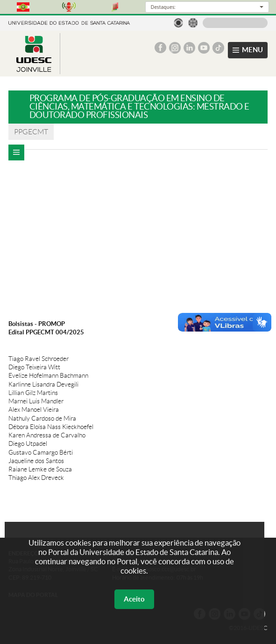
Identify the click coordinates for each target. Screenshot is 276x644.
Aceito (134, 599)
